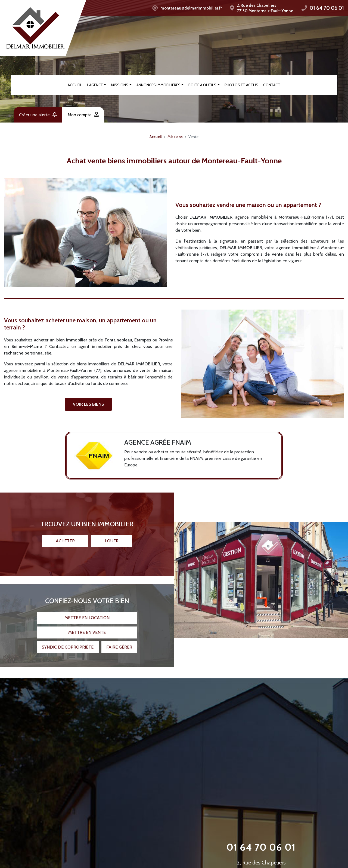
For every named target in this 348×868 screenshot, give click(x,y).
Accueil (75, 85)
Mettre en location (87, 615)
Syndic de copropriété (68, 645)
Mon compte (83, 115)
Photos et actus (241, 85)
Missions (120, 85)
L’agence (95, 85)
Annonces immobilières (159, 85)
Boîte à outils (202, 85)
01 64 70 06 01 (327, 8)
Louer (112, 538)
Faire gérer (119, 645)
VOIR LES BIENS (88, 404)
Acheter (65, 538)
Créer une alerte (38, 115)
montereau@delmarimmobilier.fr (191, 8)
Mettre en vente (87, 630)
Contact (272, 85)
